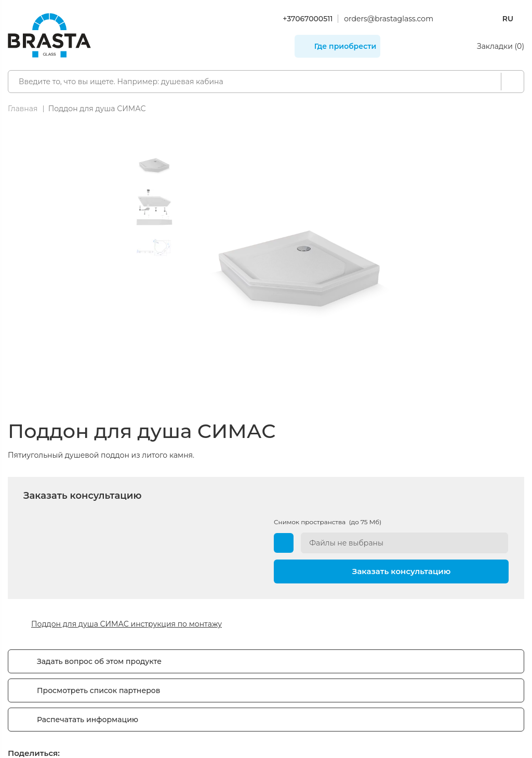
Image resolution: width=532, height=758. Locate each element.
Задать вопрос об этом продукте (99, 661)
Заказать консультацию (402, 571)
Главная (23, 109)
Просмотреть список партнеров (98, 690)
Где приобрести (345, 46)
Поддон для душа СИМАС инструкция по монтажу (127, 624)
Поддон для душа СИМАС (97, 109)
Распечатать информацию (88, 720)
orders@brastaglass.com (389, 19)
